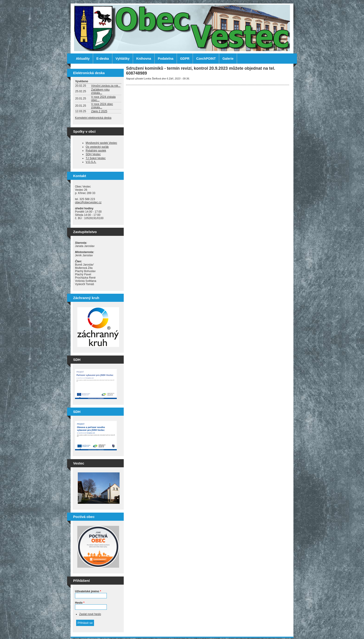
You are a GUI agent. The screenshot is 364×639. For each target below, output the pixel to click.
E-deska (103, 59)
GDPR (185, 59)
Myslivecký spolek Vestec (101, 143)
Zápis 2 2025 (99, 111)
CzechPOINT (206, 59)
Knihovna (144, 59)
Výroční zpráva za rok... (106, 86)
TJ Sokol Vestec (96, 158)
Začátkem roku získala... (100, 91)
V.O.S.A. (91, 162)
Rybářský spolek (96, 151)
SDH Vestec (93, 154)
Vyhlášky (123, 59)
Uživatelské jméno (88, 591)
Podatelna (166, 59)
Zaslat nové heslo (90, 614)
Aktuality (83, 59)
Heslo (80, 603)
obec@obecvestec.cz (88, 202)
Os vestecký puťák (97, 147)
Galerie (228, 59)
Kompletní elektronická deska (93, 118)
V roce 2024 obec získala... (102, 106)
